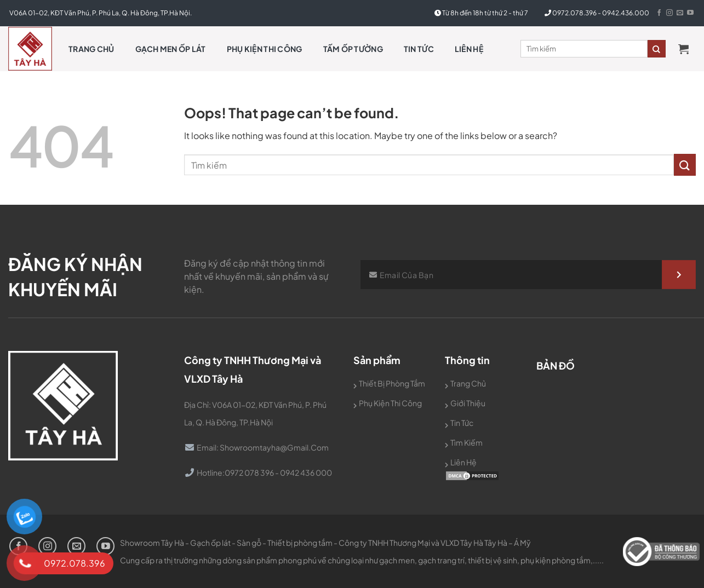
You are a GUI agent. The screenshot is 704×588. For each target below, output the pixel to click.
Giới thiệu (468, 403)
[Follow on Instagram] (669, 13)
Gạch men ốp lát (171, 49)
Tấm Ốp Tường (353, 49)
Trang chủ (91, 49)
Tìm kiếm (467, 442)
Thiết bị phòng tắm (392, 383)
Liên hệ (469, 49)
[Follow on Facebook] (659, 13)
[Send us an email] (680, 13)
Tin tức (419, 49)
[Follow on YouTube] (690, 13)
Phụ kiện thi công (265, 49)
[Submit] (685, 165)
